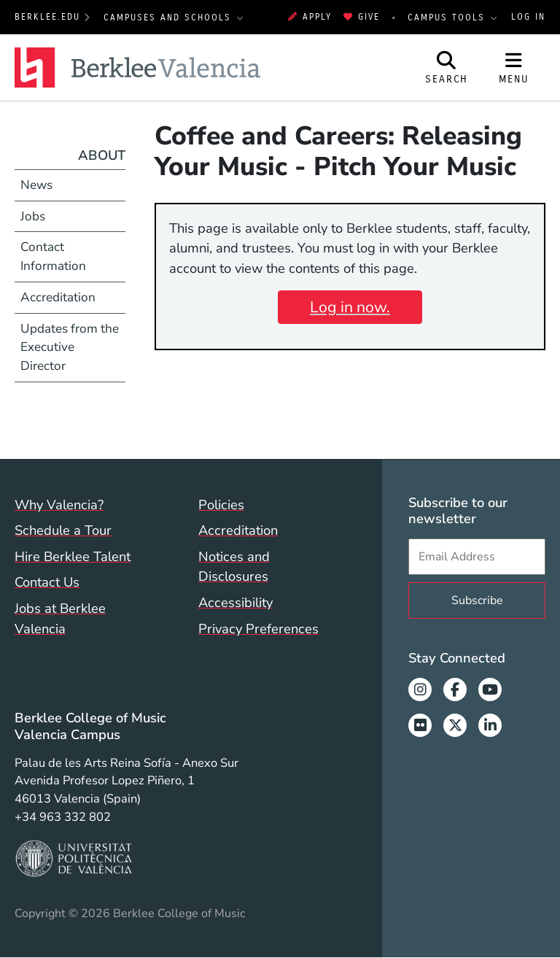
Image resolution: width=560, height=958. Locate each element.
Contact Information (53, 256)
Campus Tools (448, 18)
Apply (310, 17)
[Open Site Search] (447, 68)
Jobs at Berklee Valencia (60, 618)
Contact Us (47, 582)
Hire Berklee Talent (73, 556)
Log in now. (350, 307)
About (102, 155)
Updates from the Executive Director (70, 348)
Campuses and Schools (170, 18)
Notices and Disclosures (234, 567)
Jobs (33, 216)
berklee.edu (47, 17)
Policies (221, 505)
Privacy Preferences (258, 629)
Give (362, 17)
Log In (528, 17)
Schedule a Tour (63, 530)
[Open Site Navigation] (514, 68)
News (36, 185)
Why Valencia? (59, 505)
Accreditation (58, 297)
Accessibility (236, 602)
